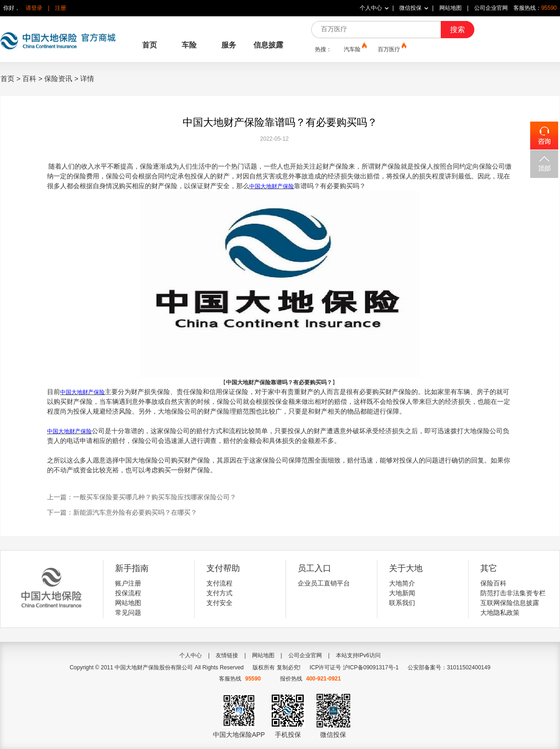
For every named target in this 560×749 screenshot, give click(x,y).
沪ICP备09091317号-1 (371, 667)
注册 (61, 8)
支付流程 (219, 583)
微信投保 (410, 8)
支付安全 (219, 603)
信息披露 (268, 45)
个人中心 (371, 8)
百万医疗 (391, 49)
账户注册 (128, 583)
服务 (229, 45)
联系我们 (402, 603)
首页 (150, 45)
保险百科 (493, 583)
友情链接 (227, 655)
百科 (29, 78)
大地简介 (402, 583)
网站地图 (451, 8)
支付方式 (219, 593)
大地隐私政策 (500, 613)
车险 (189, 45)
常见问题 (128, 613)
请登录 (34, 8)
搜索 (458, 30)
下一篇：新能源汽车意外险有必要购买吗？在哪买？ (122, 512)
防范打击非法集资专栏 (513, 593)
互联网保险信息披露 (510, 603)
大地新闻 (402, 593)
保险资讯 (58, 78)
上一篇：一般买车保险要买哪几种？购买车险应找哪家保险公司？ (142, 497)
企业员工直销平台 (324, 583)
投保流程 (128, 593)
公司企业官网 (491, 8)
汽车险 (355, 49)
